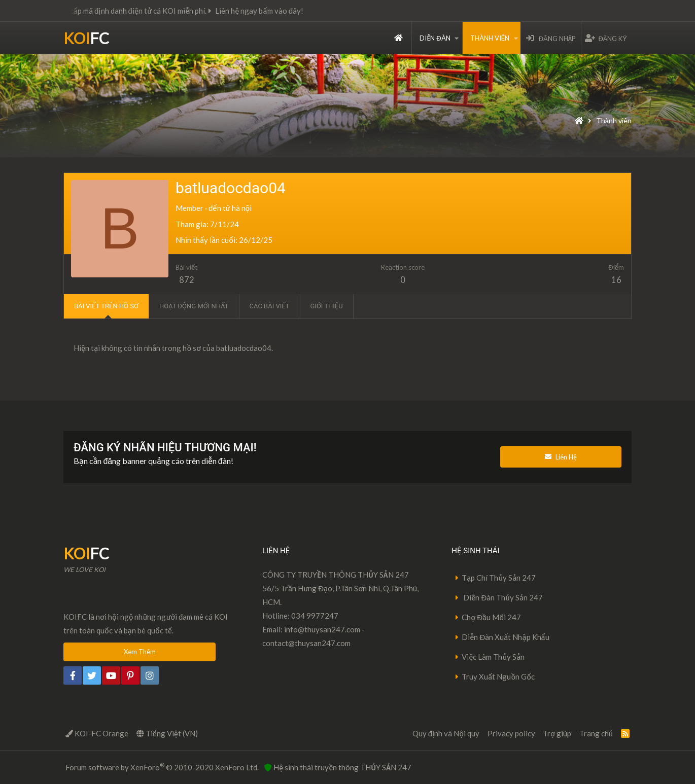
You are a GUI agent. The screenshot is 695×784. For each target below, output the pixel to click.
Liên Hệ (561, 457)
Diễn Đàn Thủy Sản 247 (502, 597)
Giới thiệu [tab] (327, 306)
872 (187, 280)
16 (616, 280)
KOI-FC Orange (97, 733)
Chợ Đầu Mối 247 (491, 617)
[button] (457, 38)
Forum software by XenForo (162, 767)
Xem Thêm (140, 652)
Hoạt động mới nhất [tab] (194, 306)
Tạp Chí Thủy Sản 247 (499, 578)
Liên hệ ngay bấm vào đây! (269, 11)
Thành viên (490, 38)
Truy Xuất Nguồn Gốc (498, 676)
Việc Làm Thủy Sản (493, 657)
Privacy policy (511, 733)
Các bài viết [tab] (270, 306)
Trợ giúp (557, 733)
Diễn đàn (435, 38)
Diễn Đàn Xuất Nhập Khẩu (506, 637)
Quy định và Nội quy (446, 733)
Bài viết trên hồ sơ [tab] (106, 306)
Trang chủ (398, 38)
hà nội (242, 208)
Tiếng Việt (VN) (167, 733)
